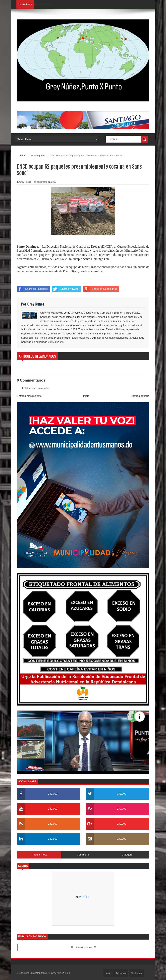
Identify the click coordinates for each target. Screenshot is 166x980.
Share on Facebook (32, 289)
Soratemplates (84, 947)
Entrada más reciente (29, 396)
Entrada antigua (140, 396)
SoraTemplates (37, 973)
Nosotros (121, 973)
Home (23, 155)
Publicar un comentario (35, 388)
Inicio (86, 396)
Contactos (136, 973)
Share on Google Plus (100, 289)
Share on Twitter (66, 289)
